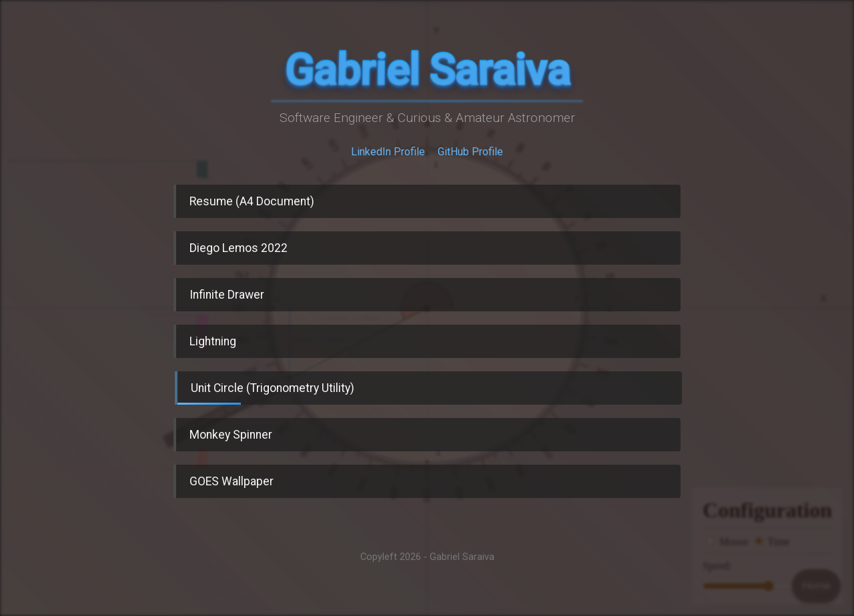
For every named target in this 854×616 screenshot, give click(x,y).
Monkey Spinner (231, 435)
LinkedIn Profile (388, 152)
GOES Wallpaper (232, 481)
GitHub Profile (470, 152)
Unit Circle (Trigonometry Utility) (266, 393)
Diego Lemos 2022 (239, 248)
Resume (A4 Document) (252, 201)
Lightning (213, 341)
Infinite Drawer (227, 295)
